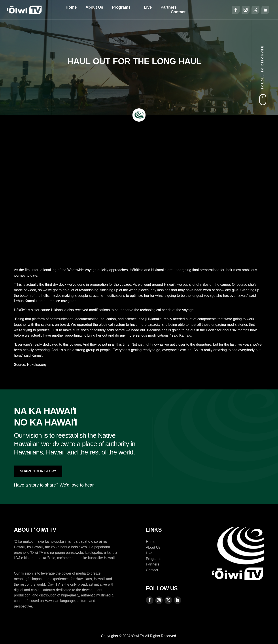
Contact (178, 12)
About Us (94, 7)
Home (71, 7)
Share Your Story (38, 471)
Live (148, 7)
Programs (121, 7)
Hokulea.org (37, 365)
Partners (169, 7)
